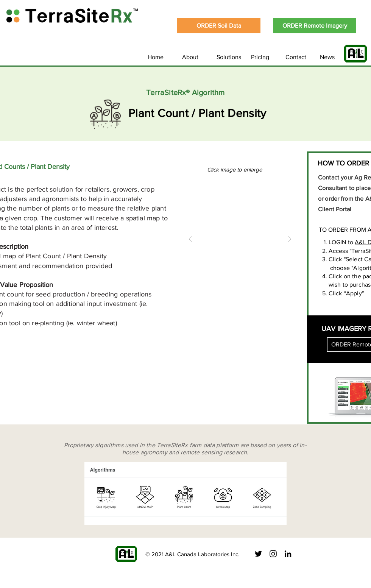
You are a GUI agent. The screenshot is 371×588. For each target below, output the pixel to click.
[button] (240, 239)
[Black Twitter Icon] (258, 554)
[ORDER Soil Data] (219, 26)
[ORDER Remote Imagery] (315, 26)
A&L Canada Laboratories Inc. (202, 554)
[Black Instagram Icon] (273, 554)
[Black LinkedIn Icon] (288, 554)
